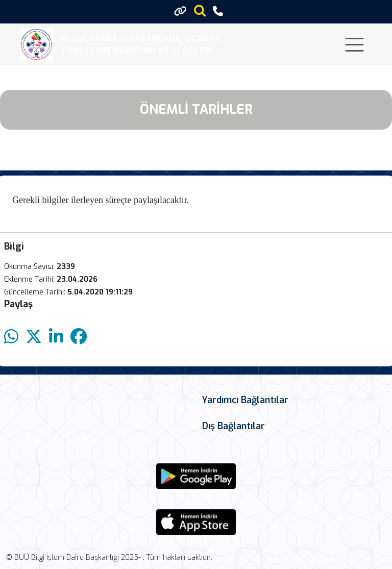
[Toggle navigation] (354, 45)
